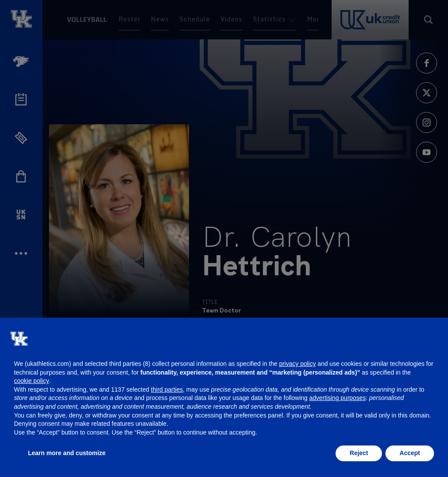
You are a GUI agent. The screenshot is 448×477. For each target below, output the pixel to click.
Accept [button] (410, 453)
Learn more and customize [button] (67, 453)
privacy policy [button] (297, 364)
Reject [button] (359, 453)
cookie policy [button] (31, 381)
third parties (167, 389)
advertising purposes (338, 398)
